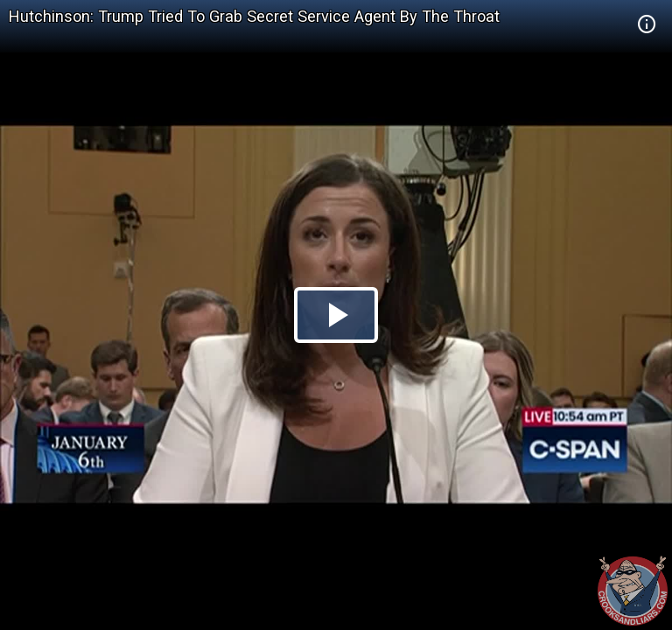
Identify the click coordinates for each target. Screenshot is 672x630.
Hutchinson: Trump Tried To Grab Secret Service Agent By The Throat (254, 16)
